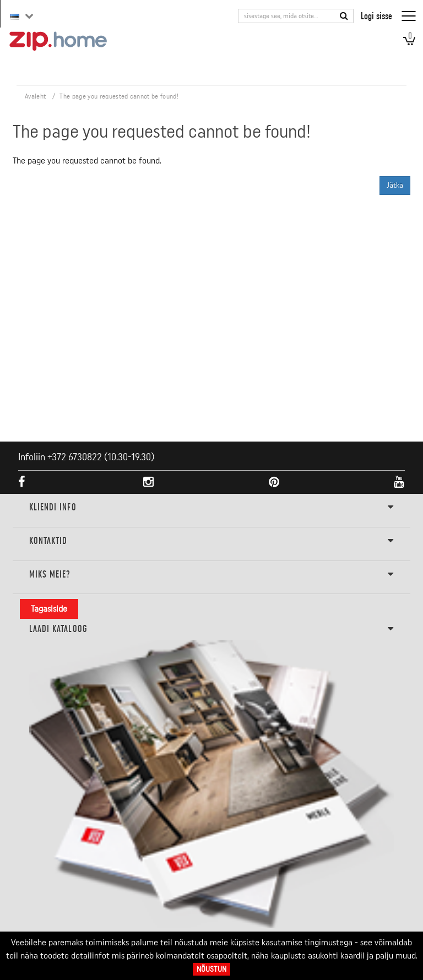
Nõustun (211, 969)
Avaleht (35, 96)
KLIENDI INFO (212, 508)
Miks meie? (212, 575)
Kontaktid (212, 541)
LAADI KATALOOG (212, 629)
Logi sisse (376, 16)
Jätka (395, 186)
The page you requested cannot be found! (119, 96)
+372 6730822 (75, 457)
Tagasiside (49, 609)
